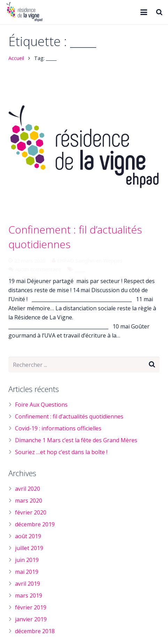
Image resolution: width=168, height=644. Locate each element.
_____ (80, 269)
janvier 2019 (31, 619)
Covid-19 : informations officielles (58, 428)
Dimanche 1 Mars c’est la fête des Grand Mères (76, 440)
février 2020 (31, 512)
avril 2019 (28, 584)
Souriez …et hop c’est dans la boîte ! (61, 452)
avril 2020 (28, 489)
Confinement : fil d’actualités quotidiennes (69, 416)
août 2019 (28, 536)
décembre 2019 (35, 524)
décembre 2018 (35, 631)
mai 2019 (27, 572)
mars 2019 (29, 595)
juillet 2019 (29, 548)
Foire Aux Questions (41, 405)
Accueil (16, 58)
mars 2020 (29, 501)
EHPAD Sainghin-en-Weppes (90, 261)
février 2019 (31, 607)
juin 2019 (27, 560)
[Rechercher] (159, 12)
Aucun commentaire (38, 269)
